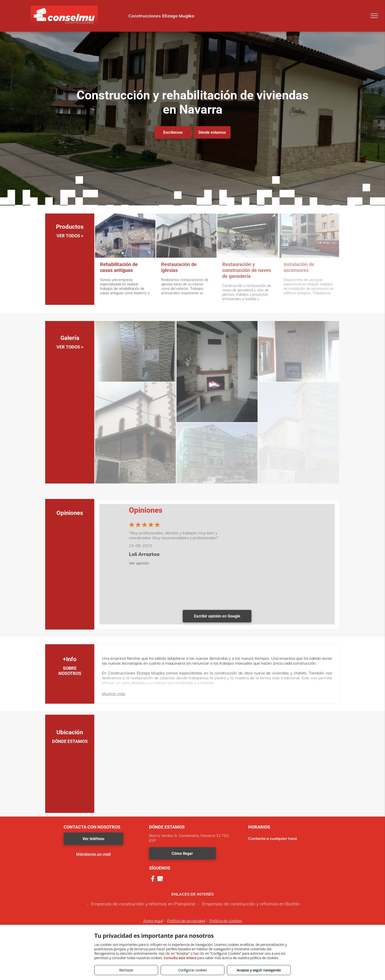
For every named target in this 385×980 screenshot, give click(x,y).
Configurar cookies (193, 970)
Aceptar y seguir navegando (259, 970)
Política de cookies (226, 921)
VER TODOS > (70, 236)
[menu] (374, 16)
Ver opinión (139, 563)
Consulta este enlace (180, 958)
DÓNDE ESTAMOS (70, 741)
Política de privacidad (186, 921)
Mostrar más (114, 694)
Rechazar (126, 970)
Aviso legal (153, 921)
